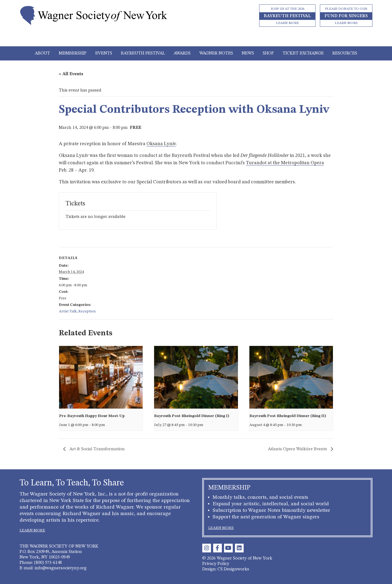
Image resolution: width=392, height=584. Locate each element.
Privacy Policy (216, 564)
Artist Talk (68, 311)
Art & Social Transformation (97, 449)
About (42, 53)
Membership (73, 53)
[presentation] (101, 377)
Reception (87, 311)
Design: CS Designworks (226, 569)
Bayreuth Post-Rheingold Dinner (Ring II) (288, 416)
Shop (268, 53)
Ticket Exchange (303, 53)
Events (104, 53)
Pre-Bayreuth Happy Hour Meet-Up (92, 416)
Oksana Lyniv (161, 144)
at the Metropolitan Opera (296, 163)
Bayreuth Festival (143, 53)
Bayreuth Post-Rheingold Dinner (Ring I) (192, 416)
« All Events (71, 74)
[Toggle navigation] (196, 39)
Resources (345, 53)
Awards (182, 53)
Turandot (257, 163)
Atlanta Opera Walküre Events (298, 449)
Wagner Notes (216, 53)
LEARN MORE (32, 530)
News (248, 53)
